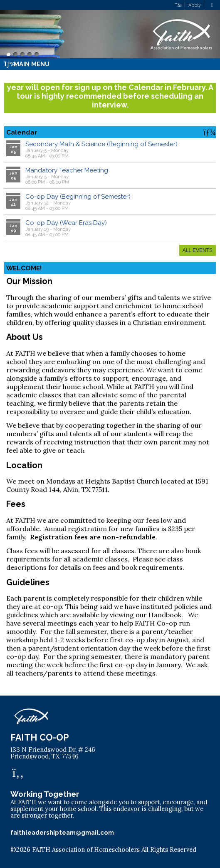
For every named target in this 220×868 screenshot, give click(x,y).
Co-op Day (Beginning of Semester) (78, 197)
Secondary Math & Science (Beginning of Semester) (101, 144)
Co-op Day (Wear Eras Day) (66, 223)
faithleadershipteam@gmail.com (62, 832)
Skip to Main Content (46, 856)
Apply (195, 5)
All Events (198, 250)
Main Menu (27, 64)
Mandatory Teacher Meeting (67, 170)
